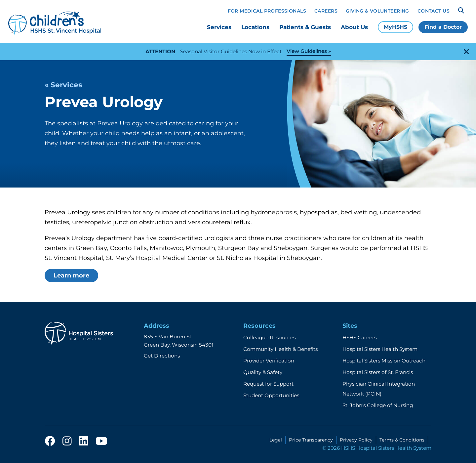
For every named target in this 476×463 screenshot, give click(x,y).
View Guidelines (307, 51)
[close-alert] (466, 52)
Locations (255, 27)
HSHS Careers (359, 337)
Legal (276, 440)
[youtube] (101, 443)
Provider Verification (269, 361)
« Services (63, 85)
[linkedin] (84, 443)
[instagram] (67, 443)
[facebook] (50, 443)
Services (219, 27)
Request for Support (268, 384)
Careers (326, 11)
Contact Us (434, 11)
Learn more (71, 275)
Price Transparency (311, 440)
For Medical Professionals (267, 11)
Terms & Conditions (402, 440)
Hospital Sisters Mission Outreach (384, 361)
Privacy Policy (356, 440)
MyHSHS (396, 27)
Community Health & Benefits (280, 349)
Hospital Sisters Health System (380, 349)
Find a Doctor (443, 27)
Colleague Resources (269, 337)
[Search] (461, 11)
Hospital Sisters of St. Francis (378, 372)
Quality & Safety (263, 372)
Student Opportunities (271, 395)
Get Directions (162, 356)
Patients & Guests (305, 27)
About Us (354, 27)
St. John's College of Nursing (378, 405)
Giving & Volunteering (377, 11)
